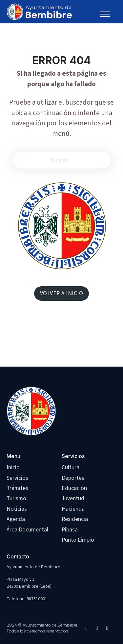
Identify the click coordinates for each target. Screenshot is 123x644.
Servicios (17, 478)
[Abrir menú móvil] (108, 14)
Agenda (16, 519)
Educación (74, 488)
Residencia (75, 519)
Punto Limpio (78, 540)
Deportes (73, 478)
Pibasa (70, 530)
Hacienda (73, 509)
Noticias (17, 509)
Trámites (17, 488)
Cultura (71, 467)
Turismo (16, 498)
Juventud (73, 498)
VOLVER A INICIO (62, 293)
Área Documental (27, 530)
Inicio (13, 467)
